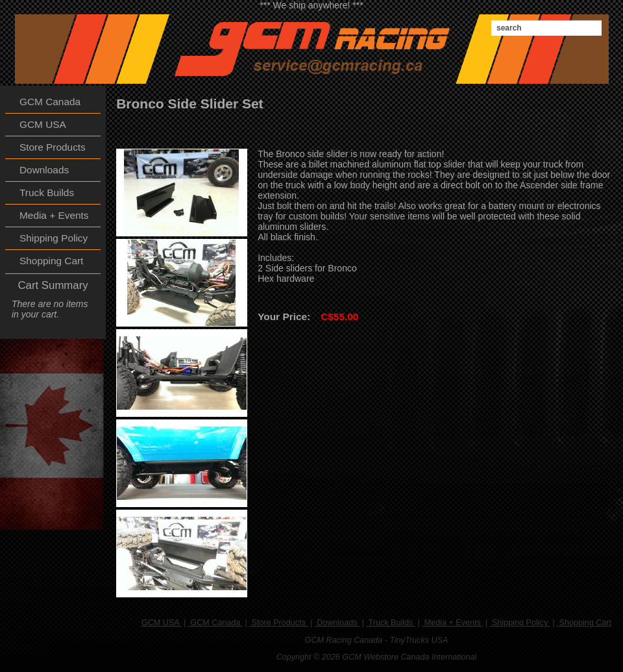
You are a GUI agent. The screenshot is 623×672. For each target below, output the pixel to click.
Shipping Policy (520, 623)
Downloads (337, 623)
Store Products (278, 623)
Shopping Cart (584, 623)
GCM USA (162, 623)
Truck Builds (391, 623)
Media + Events (452, 623)
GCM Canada (215, 623)
